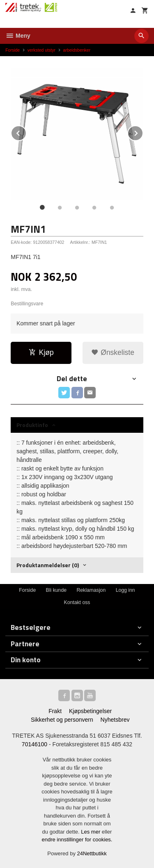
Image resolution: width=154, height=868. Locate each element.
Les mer (91, 832)
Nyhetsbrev (115, 720)
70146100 (34, 744)
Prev (26, 132)
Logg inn (125, 590)
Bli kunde (56, 590)
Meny (18, 36)
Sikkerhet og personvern (62, 720)
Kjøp (41, 352)
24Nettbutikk (92, 853)
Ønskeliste (113, 352)
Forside (13, 50)
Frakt (55, 711)
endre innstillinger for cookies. (77, 840)
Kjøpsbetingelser (90, 711)
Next (143, 132)
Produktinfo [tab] (32, 425)
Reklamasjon (91, 590)
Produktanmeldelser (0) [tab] (48, 565)
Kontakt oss (77, 602)
